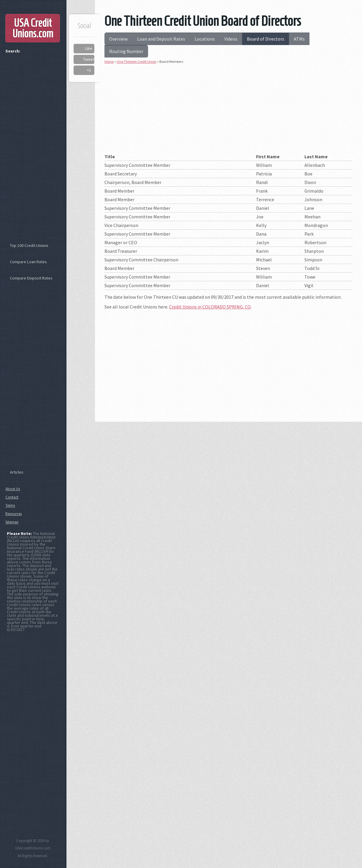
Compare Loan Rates (28, 262)
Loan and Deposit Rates (161, 39)
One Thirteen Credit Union (136, 61)
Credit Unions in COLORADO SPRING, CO (210, 307)
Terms (10, 505)
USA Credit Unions (33, 28)
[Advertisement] (228, 111)
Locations (205, 39)
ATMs (299, 39)
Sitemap (12, 522)
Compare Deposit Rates (31, 278)
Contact (12, 497)
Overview (118, 39)
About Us (13, 489)
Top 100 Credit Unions (29, 245)
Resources (14, 514)
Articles (17, 472)
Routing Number (126, 51)
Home (109, 61)
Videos (231, 39)
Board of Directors (266, 39)
